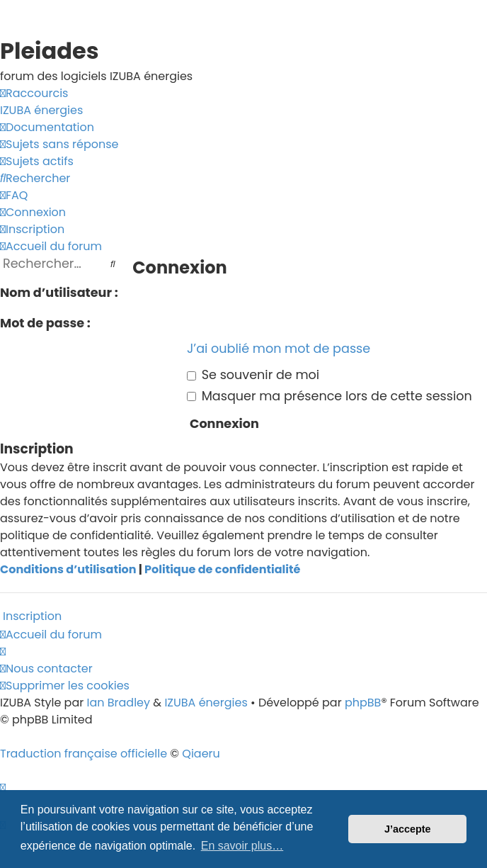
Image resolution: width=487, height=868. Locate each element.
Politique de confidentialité (222, 569)
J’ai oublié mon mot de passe (279, 349)
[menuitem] (41, 111)
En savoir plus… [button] (242, 846)
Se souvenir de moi (253, 375)
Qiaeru (201, 754)
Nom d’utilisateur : (59, 293)
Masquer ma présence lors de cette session (330, 396)
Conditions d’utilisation (68, 569)
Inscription (32, 616)
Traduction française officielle (84, 754)
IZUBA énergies (206, 703)
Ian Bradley (118, 703)
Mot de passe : (45, 323)
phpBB (363, 703)
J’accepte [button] (408, 829)
